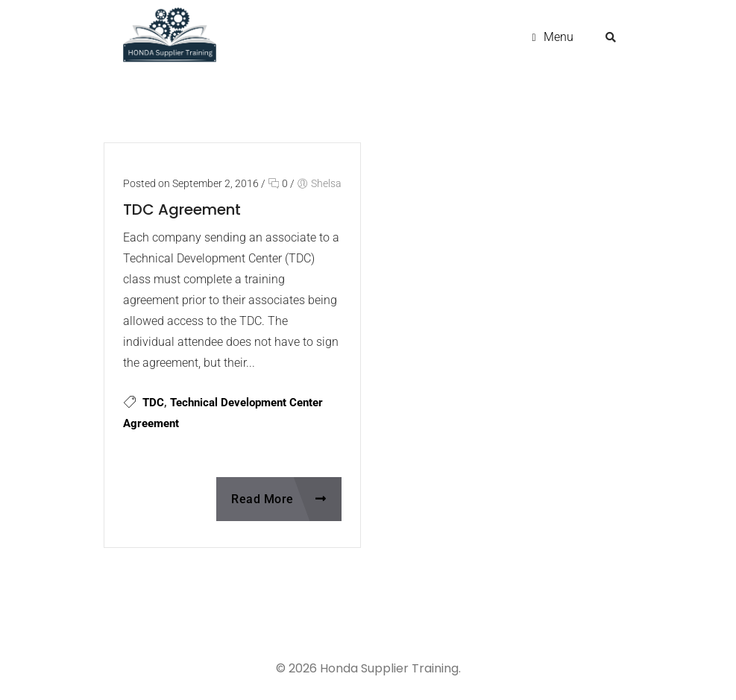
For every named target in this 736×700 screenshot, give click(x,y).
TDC (153, 403)
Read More (279, 499)
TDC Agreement (182, 209)
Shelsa (326, 183)
